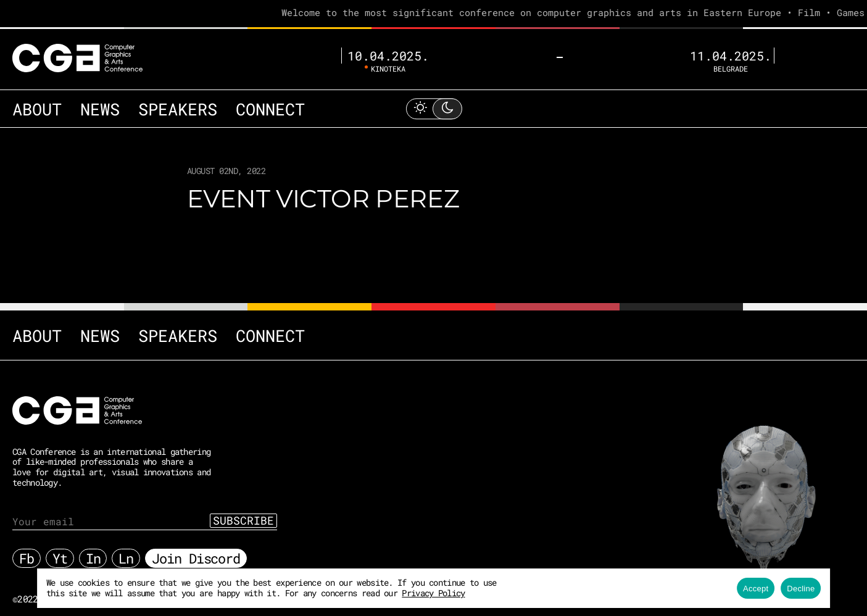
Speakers (146, 88)
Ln (126, 552)
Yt (60, 552)
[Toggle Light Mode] (434, 88)
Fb (27, 552)
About (31, 88)
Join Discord (196, 552)
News (83, 88)
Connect (220, 88)
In (93, 552)
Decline (811, 589)
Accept (766, 589)
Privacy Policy (400, 593)
